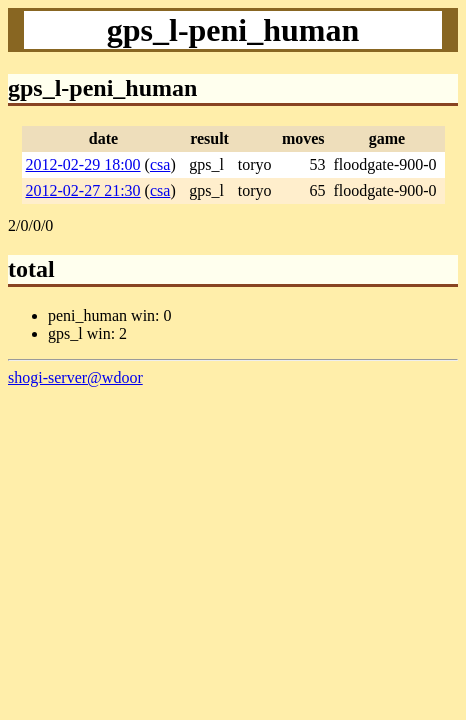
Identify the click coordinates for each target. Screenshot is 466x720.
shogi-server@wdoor (75, 377)
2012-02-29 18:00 (83, 164)
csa (160, 164)
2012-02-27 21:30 (83, 190)
